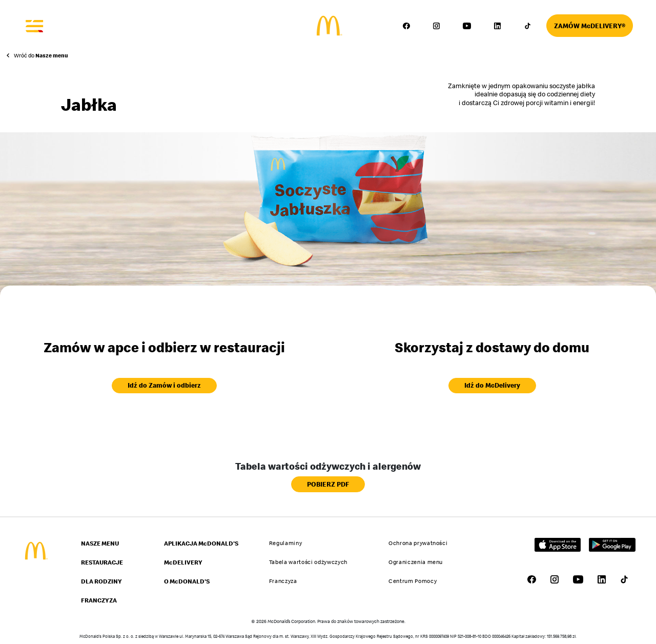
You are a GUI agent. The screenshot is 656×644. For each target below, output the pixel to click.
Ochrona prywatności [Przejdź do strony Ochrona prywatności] (418, 543)
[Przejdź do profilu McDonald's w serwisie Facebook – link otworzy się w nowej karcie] (406, 26)
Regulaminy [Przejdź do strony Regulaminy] (286, 543)
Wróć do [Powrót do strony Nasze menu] (41, 55)
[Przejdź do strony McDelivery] (590, 26)
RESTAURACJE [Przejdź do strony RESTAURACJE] (102, 562)
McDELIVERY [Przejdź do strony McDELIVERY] (183, 562)
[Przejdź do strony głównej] (328, 26)
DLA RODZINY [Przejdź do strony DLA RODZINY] (101, 581)
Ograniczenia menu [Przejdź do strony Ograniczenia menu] (416, 562)
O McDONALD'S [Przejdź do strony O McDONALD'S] (187, 581)
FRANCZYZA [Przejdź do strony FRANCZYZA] (99, 600)
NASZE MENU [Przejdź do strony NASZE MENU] (100, 543)
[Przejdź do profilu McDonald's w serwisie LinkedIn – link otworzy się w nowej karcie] (497, 26)
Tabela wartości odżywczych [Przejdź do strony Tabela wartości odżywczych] (308, 562)
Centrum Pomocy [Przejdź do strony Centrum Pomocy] (413, 581)
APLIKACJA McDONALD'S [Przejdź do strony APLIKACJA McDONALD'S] (201, 543)
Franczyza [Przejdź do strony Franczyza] (283, 581)
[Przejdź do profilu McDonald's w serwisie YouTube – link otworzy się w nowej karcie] (467, 26)
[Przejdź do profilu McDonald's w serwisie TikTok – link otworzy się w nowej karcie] (527, 26)
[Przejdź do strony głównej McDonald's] (35, 551)
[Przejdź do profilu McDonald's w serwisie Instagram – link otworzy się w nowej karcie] (437, 26)
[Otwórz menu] (35, 26)
